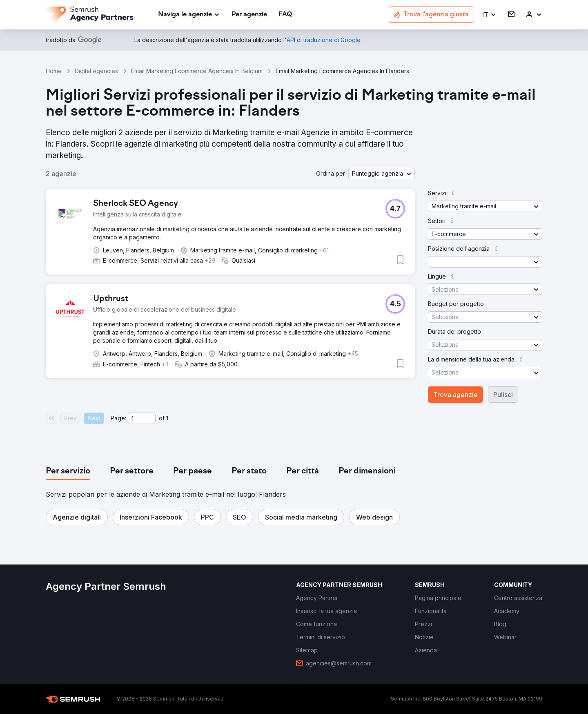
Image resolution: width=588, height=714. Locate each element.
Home (54, 71)
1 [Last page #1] (167, 418)
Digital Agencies (96, 71)
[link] (249, 15)
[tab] (68, 471)
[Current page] (142, 418)
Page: (118, 418)
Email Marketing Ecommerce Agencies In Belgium (197, 71)
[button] (489, 15)
